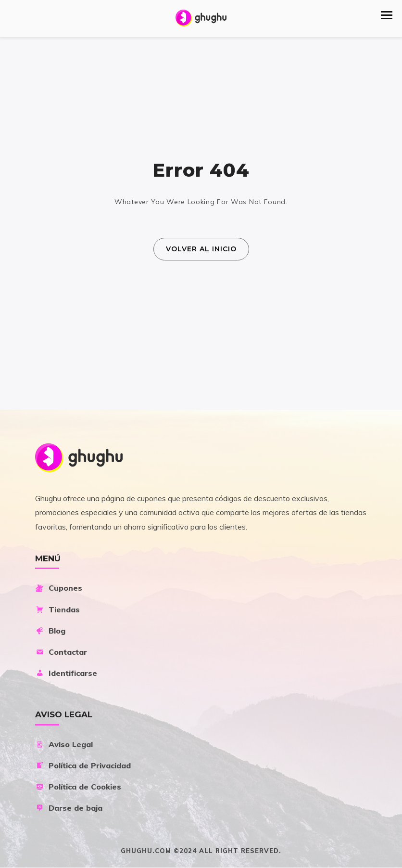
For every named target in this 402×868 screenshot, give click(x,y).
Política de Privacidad (83, 765)
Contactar (61, 652)
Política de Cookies (78, 787)
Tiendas (57, 609)
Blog (50, 631)
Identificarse (66, 673)
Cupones (59, 588)
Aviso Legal (64, 744)
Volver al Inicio (201, 249)
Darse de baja (69, 808)
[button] (387, 15)
